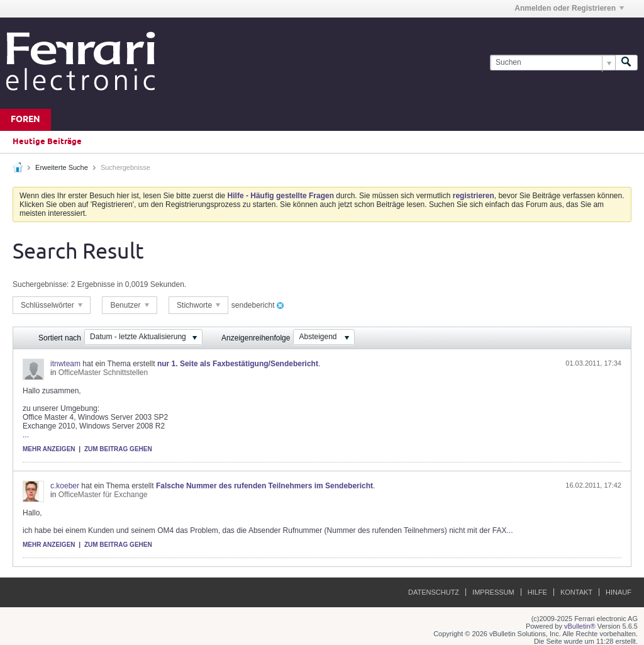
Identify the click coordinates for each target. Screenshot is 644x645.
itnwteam (65, 364)
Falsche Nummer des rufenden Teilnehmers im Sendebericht (264, 486)
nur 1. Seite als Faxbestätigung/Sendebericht (238, 364)
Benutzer (129, 305)
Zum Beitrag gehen (118, 449)
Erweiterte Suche (62, 167)
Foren (25, 120)
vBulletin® (580, 626)
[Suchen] (552, 63)
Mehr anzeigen (49, 449)
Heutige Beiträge (47, 142)
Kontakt (576, 592)
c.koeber (65, 486)
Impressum (493, 592)
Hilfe (537, 592)
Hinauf (619, 592)
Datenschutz (434, 592)
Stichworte (198, 305)
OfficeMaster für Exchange (103, 495)
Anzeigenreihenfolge (256, 338)
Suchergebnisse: (41, 284)
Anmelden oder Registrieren (569, 8)
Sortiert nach (60, 338)
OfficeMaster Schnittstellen (103, 373)
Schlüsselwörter (52, 305)
